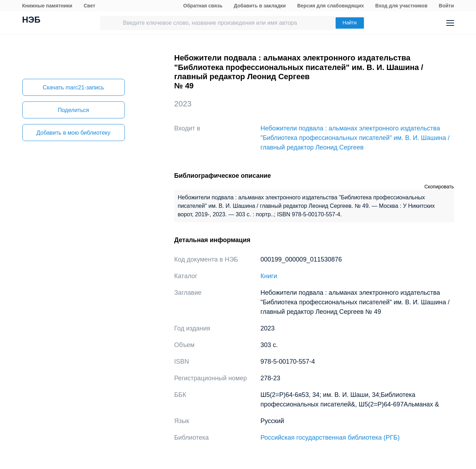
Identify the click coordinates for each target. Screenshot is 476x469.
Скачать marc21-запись (73, 87)
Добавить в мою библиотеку (73, 133)
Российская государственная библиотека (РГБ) (330, 438)
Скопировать (439, 187)
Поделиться (73, 110)
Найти (350, 23)
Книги (269, 276)
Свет (89, 6)
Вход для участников (401, 6)
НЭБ (31, 20)
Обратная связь (203, 6)
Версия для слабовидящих (330, 6)
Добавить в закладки (260, 6)
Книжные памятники (47, 6)
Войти (446, 6)
